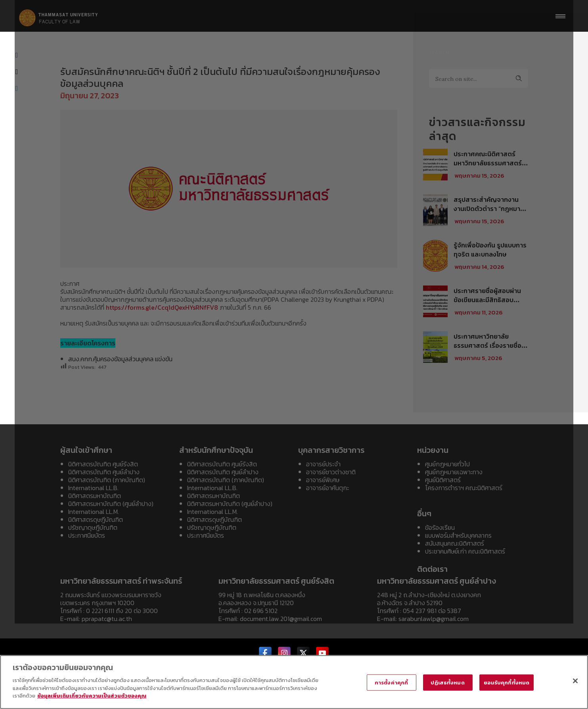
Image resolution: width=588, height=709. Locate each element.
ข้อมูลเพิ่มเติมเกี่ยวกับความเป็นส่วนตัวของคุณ (92, 696)
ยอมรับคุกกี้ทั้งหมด (507, 682)
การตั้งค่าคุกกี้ (391, 682)
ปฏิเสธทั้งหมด (447, 682)
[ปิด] (575, 681)
